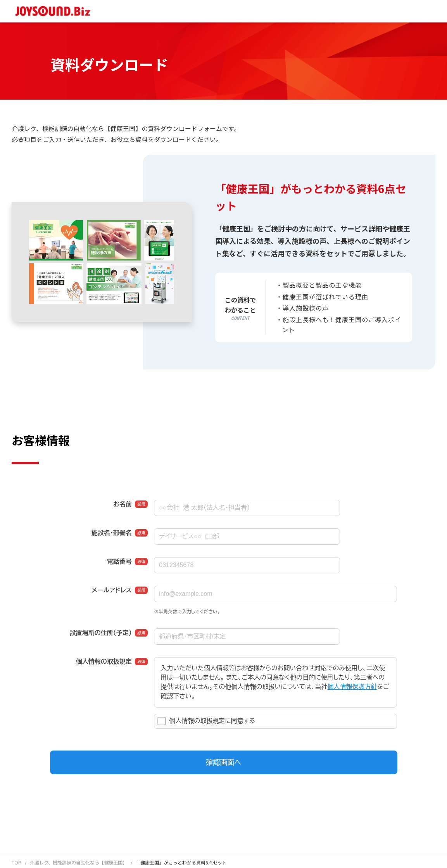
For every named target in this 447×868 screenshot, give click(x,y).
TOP (16, 862)
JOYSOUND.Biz (55, 11)
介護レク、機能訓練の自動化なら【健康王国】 (78, 862)
